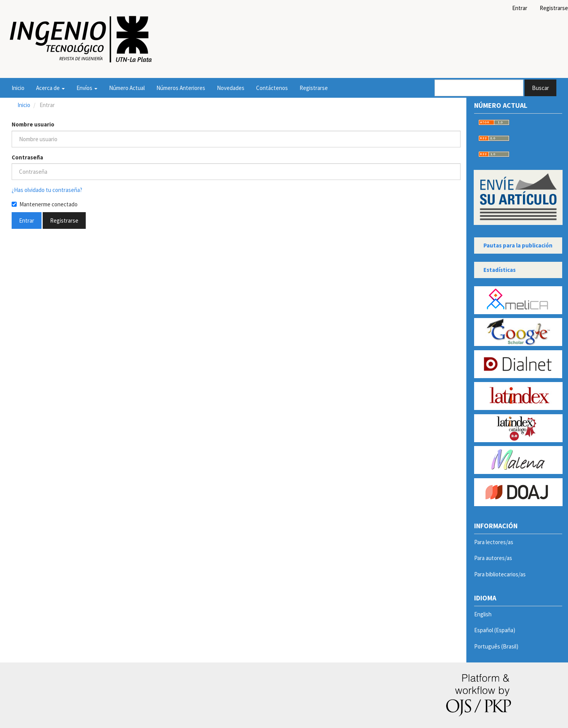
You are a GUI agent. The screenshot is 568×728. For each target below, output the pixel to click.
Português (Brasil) (496, 646)
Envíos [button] (87, 88)
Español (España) (495, 630)
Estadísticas (500, 270)
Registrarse (314, 88)
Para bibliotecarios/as (500, 574)
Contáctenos (272, 88)
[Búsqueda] (479, 88)
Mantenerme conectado (45, 204)
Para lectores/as (494, 542)
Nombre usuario (33, 124)
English (483, 614)
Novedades (231, 88)
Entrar (520, 8)
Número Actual (127, 88)
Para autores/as (493, 558)
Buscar (540, 88)
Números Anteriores (181, 88)
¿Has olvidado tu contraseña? (47, 190)
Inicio (18, 88)
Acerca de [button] (50, 88)
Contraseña (27, 157)
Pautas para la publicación (518, 245)
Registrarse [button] (64, 220)
